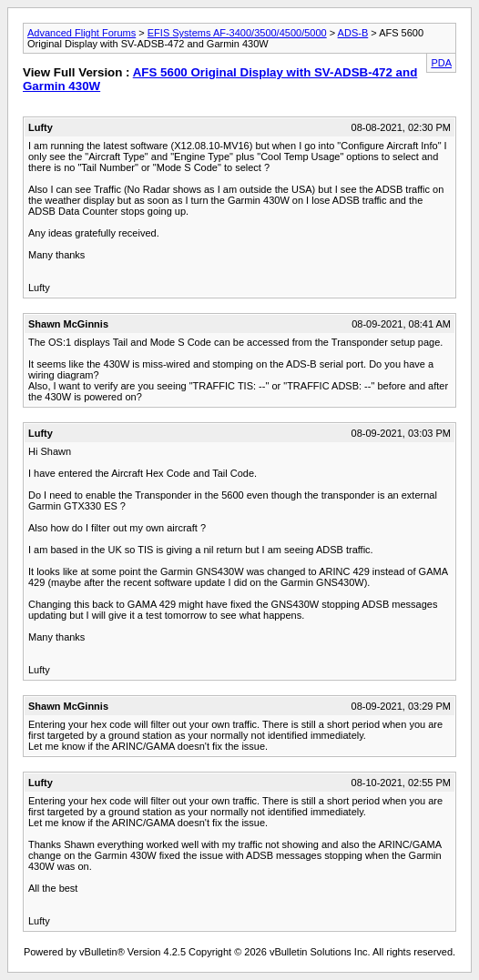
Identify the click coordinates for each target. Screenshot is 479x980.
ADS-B (353, 33)
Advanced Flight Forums (82, 33)
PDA (441, 63)
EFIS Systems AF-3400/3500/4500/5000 (237, 33)
